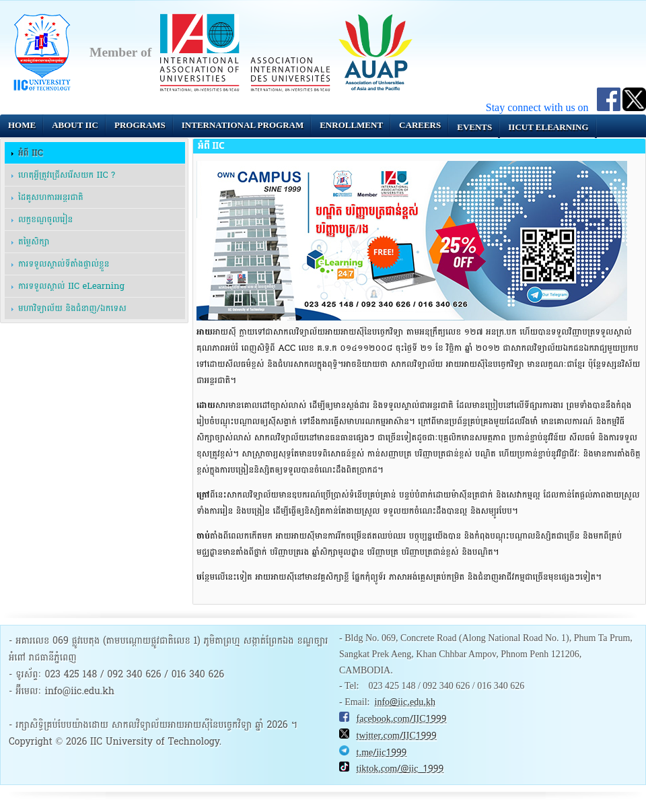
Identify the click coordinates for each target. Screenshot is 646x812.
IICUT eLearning (548, 127)
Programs (140, 125)
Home (22, 125)
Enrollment (351, 125)
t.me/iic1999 (382, 753)
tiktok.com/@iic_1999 (400, 769)
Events (474, 127)
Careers (420, 125)
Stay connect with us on (541, 107)
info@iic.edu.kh (405, 702)
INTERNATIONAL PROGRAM (243, 125)
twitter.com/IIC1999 (397, 736)
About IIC (75, 125)
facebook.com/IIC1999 (402, 719)
